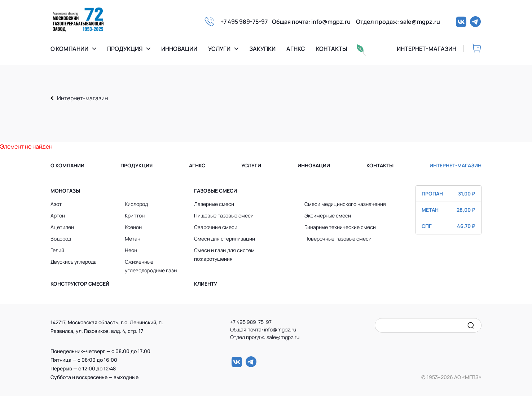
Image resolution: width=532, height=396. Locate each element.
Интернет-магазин (82, 98)
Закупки (262, 49)
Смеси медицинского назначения (345, 204)
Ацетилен (62, 227)
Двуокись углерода (74, 262)
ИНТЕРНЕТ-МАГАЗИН (456, 165)
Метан (133, 239)
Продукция (125, 49)
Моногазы (65, 191)
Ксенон (133, 227)
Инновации (179, 49)
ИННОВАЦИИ (314, 165)
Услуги (219, 49)
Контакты (331, 49)
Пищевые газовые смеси (224, 215)
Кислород (136, 204)
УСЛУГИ (251, 165)
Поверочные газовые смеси (338, 239)
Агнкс (296, 49)
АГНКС (197, 165)
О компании (69, 49)
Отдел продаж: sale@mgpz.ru (398, 22)
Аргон (58, 215)
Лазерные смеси (214, 204)
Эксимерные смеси (328, 215)
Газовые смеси (216, 191)
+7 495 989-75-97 (246, 22)
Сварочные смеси (216, 227)
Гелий (57, 250)
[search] (471, 325)
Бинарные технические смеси (340, 227)
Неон (131, 250)
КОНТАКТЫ (380, 165)
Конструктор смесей (80, 284)
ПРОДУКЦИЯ (137, 165)
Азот (56, 204)
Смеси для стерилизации (225, 239)
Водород (61, 239)
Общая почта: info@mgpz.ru (314, 22)
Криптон (135, 215)
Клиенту (206, 284)
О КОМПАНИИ (67, 165)
